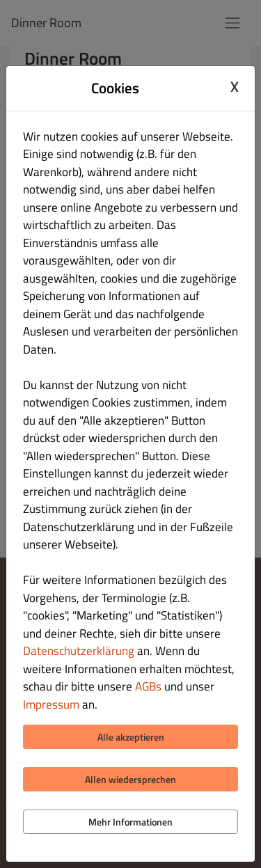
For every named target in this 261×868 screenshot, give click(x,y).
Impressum (51, 704)
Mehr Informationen (130, 822)
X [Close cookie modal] (235, 86)
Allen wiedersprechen (130, 779)
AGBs (148, 686)
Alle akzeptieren (131, 737)
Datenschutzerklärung (79, 651)
